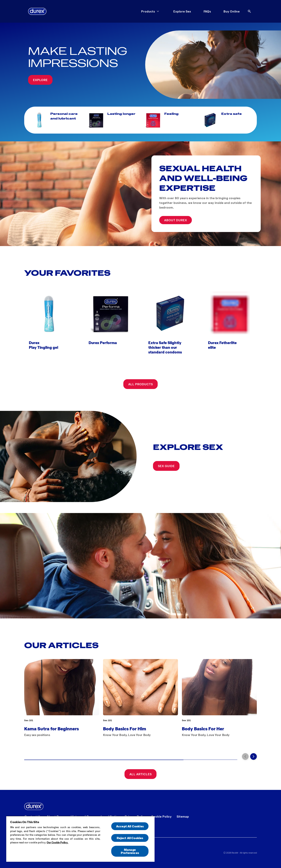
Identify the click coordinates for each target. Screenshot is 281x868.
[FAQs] (207, 11)
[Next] (253, 756)
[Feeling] (169, 120)
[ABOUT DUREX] (176, 220)
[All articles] (140, 774)
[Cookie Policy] (161, 816)
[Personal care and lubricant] (55, 120)
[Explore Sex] (182, 11)
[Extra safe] (226, 120)
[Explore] (40, 80)
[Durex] (37, 11)
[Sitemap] (183, 816)
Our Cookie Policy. (58, 842)
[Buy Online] (232, 11)
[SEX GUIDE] (166, 466)
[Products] (148, 11)
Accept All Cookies (130, 826)
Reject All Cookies (130, 838)
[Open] (249, 11)
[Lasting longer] (112, 120)
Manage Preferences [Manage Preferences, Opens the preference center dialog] (130, 851)
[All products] (140, 384)
